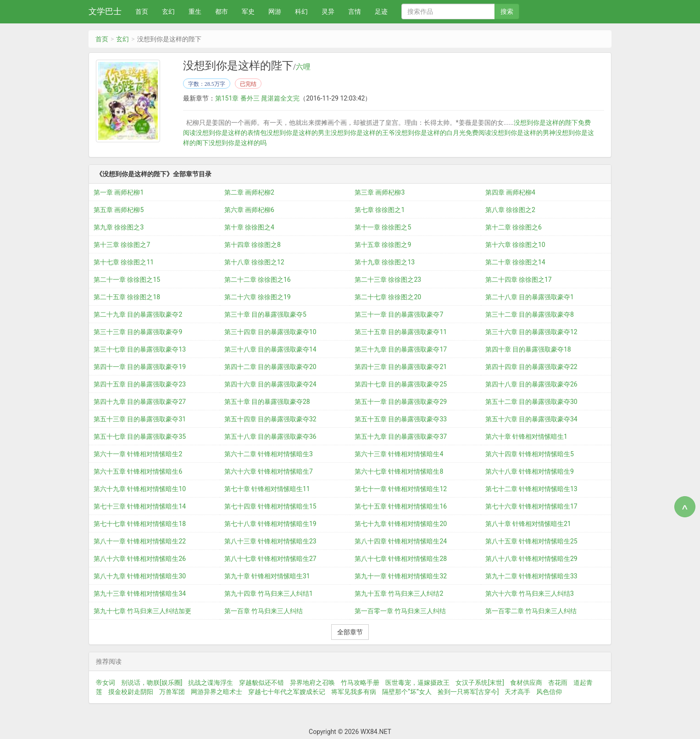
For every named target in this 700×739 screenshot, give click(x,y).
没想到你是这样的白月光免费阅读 (443, 133)
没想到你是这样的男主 (299, 133)
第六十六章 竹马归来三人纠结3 (530, 593)
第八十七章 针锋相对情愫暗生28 (401, 559)
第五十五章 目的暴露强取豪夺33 (401, 419)
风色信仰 (549, 692)
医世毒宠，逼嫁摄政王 (417, 683)
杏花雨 (558, 683)
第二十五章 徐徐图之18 (127, 297)
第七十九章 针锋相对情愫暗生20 (401, 524)
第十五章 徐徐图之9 (383, 245)
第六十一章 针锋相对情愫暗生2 (138, 454)
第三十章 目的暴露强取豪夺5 (265, 314)
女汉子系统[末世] (480, 683)
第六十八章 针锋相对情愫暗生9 (530, 471)
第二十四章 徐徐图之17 (519, 280)
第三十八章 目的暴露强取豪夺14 (270, 349)
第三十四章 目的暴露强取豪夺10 (270, 332)
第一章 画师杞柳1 (119, 192)
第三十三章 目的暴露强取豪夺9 (138, 332)
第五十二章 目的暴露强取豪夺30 (531, 402)
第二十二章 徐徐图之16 (258, 280)
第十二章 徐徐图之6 (514, 227)
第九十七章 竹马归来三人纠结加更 (142, 611)
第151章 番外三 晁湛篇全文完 (258, 98)
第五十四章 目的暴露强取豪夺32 (270, 419)
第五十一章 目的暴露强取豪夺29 (401, 402)
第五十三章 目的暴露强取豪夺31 (140, 419)
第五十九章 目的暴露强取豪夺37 (401, 437)
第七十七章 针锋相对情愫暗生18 (140, 524)
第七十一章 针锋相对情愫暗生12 (401, 489)
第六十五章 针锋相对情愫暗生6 (138, 471)
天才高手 (517, 692)
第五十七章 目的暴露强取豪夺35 (140, 437)
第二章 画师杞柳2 (249, 192)
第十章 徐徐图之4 (249, 227)
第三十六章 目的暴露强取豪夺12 (531, 332)
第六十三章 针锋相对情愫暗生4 (399, 454)
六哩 (303, 67)
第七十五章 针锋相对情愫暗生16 (401, 506)
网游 (275, 11)
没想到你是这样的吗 (238, 143)
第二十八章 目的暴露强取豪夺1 (530, 297)
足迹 (381, 11)
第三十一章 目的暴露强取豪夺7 (399, 314)
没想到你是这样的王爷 (363, 133)
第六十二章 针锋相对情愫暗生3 (269, 454)
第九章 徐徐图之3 (119, 227)
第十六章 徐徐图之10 (515, 245)
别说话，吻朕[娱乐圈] (152, 683)
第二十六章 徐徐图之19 (258, 297)
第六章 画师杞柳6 (249, 210)
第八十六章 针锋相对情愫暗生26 (140, 559)
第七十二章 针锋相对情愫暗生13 (531, 489)
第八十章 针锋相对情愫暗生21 (528, 524)
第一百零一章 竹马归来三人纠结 (400, 611)
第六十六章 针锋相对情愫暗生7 (269, 471)
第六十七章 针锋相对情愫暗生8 (399, 471)
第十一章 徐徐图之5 (383, 227)
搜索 (507, 11)
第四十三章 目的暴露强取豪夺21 (401, 367)
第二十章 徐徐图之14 (515, 262)
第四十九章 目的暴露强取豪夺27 (140, 402)
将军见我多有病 (354, 692)
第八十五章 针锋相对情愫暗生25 (531, 541)
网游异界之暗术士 (217, 692)
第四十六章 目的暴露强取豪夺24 (270, 384)
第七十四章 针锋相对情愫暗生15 (270, 506)
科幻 (301, 11)
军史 (248, 11)
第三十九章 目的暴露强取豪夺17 (401, 349)
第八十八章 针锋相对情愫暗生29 (531, 559)
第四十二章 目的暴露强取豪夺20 (270, 367)
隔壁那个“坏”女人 (407, 692)
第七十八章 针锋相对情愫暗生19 (270, 524)
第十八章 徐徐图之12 (254, 262)
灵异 (328, 11)
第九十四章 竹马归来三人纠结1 (269, 593)
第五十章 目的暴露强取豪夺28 (267, 402)
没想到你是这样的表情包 (231, 133)
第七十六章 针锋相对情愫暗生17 (531, 506)
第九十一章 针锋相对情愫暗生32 (401, 576)
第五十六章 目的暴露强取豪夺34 (531, 419)
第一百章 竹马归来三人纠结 (264, 611)
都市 (222, 11)
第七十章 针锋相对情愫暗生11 (267, 489)
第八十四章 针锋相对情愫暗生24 (401, 541)
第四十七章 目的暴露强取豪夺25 (401, 384)
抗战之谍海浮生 (211, 683)
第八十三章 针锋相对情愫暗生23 (270, 541)
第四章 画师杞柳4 (510, 192)
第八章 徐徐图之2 (510, 210)
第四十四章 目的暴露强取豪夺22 (531, 367)
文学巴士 (105, 11)
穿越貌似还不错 (261, 683)
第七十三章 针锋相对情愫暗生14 (140, 506)
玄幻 (168, 11)
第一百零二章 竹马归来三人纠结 (531, 611)
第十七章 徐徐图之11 (124, 262)
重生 (195, 11)
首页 (142, 11)
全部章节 (350, 632)
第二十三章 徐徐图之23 (388, 280)
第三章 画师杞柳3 (380, 192)
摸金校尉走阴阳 (131, 692)
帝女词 (106, 683)
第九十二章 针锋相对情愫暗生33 (531, 576)
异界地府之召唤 (312, 683)
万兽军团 (172, 692)
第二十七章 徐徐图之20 (388, 297)
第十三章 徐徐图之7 (122, 245)
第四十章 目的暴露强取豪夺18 (528, 349)
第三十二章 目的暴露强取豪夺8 (530, 314)
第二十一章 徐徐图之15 (127, 280)
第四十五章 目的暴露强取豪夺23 (140, 384)
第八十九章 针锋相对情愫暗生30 (140, 576)
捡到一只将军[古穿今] (468, 692)
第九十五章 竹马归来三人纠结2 (399, 593)
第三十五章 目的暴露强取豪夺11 (401, 332)
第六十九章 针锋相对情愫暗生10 (140, 489)
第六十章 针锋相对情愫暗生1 (526, 437)
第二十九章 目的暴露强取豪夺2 (138, 314)
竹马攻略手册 (360, 683)
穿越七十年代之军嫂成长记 (287, 692)
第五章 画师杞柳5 (119, 210)
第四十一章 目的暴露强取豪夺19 (140, 367)
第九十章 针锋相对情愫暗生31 (267, 576)
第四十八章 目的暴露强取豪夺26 (531, 384)
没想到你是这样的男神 (523, 133)
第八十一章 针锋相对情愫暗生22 (140, 541)
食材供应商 (526, 683)
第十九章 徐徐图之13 (385, 262)
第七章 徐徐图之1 (380, 210)
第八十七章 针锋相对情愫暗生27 (270, 559)
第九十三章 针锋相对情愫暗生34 (140, 593)
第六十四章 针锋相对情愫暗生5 (530, 454)
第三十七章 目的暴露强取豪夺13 (140, 349)
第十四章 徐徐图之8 (253, 245)
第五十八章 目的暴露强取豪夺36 (270, 437)
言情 (355, 11)
